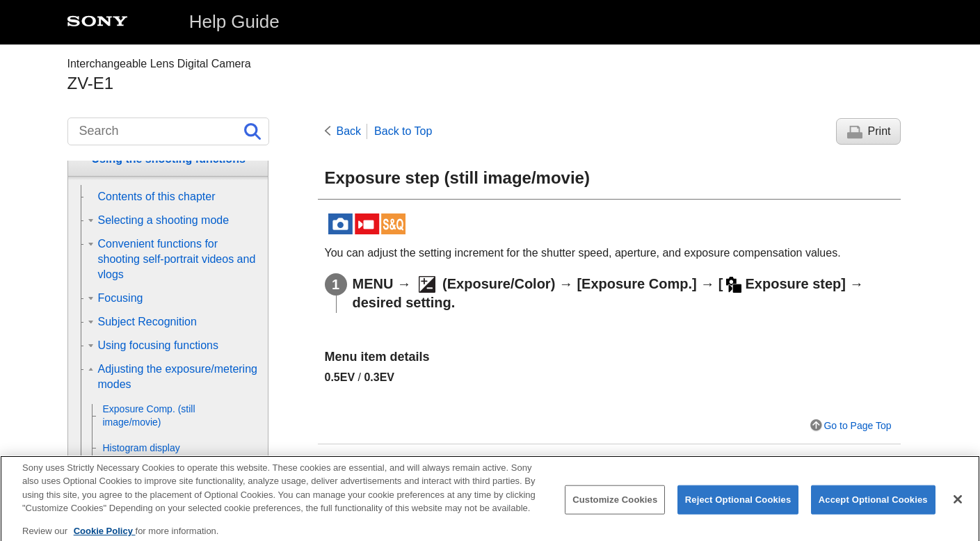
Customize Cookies (615, 509)
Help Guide (234, 22)
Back (349, 131)
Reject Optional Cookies (738, 509)
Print (879, 131)
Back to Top (403, 131)
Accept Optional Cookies (873, 509)
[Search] (168, 131)
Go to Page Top (857, 426)
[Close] (958, 508)
